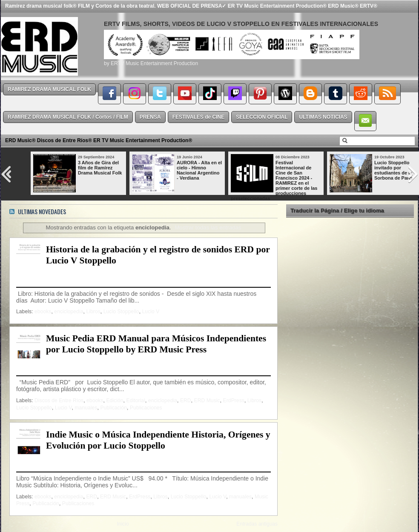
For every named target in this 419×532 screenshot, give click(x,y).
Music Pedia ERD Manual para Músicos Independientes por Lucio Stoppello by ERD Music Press (156, 344)
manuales (86, 408)
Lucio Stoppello (121, 312)
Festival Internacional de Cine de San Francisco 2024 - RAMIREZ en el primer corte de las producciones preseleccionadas (274, 180)
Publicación (113, 408)
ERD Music (207, 400)
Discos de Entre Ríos (59, 400)
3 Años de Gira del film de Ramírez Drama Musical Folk (100, 168)
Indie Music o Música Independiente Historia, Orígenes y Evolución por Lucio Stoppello (158, 440)
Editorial (136, 400)
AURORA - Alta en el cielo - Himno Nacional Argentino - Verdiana (199, 170)
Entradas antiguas (257, 524)
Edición (115, 400)
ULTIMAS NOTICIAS (323, 117)
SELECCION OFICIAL (262, 117)
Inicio (123, 524)
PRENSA (150, 117)
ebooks (43, 312)
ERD (186, 400)
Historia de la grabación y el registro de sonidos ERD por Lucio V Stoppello (158, 255)
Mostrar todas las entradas (208, 227)
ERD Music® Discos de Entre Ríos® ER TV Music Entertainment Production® (99, 140)
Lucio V (151, 312)
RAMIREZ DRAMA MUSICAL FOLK (49, 89)
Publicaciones (146, 408)
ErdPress (234, 400)
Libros (93, 312)
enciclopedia (69, 312)
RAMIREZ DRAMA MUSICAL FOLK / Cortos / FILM (68, 117)
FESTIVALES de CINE (198, 117)
